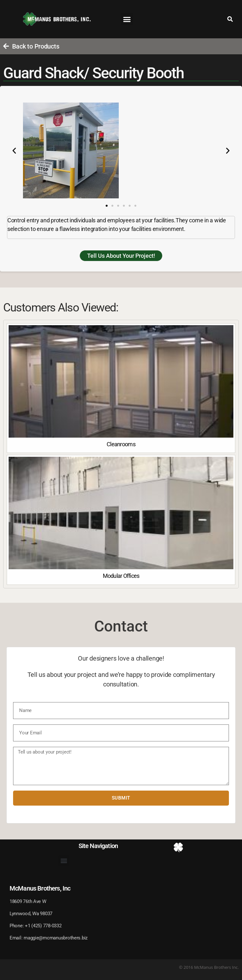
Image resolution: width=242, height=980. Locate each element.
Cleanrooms (121, 444)
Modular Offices (121, 576)
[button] (127, 19)
